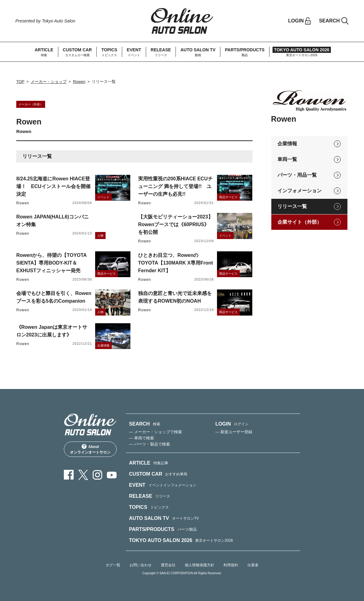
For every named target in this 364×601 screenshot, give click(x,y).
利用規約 (231, 565)
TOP (20, 82)
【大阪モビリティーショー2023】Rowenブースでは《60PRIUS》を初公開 (176, 224)
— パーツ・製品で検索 (149, 444)
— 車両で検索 (141, 438)
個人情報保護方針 (199, 565)
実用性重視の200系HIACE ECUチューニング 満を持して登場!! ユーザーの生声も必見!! (175, 186)
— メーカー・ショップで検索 (155, 432)
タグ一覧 (113, 565)
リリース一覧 (292, 206)
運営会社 (168, 565)
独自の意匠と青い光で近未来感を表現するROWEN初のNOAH (175, 297)
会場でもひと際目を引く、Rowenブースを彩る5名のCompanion (54, 297)
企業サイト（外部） (300, 222)
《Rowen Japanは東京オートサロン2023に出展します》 (52, 331)
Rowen (79, 82)
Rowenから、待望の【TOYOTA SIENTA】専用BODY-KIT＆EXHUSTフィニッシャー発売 (51, 263)
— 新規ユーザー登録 (234, 432)
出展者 (253, 565)
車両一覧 (287, 159)
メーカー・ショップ (49, 82)
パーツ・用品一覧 (297, 175)
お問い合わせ (141, 565)
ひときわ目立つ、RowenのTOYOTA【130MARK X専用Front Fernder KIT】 (176, 263)
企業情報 (287, 144)
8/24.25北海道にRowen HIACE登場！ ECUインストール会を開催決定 (53, 186)
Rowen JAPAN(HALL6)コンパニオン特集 (52, 221)
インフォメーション (300, 191)
